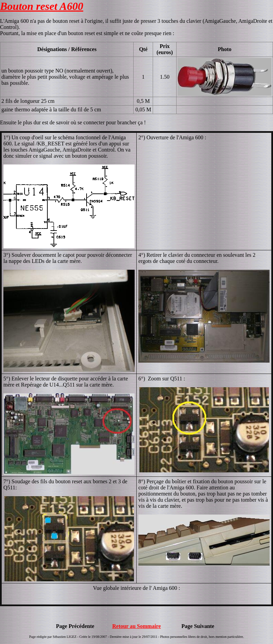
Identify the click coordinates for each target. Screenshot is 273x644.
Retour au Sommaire (136, 626)
